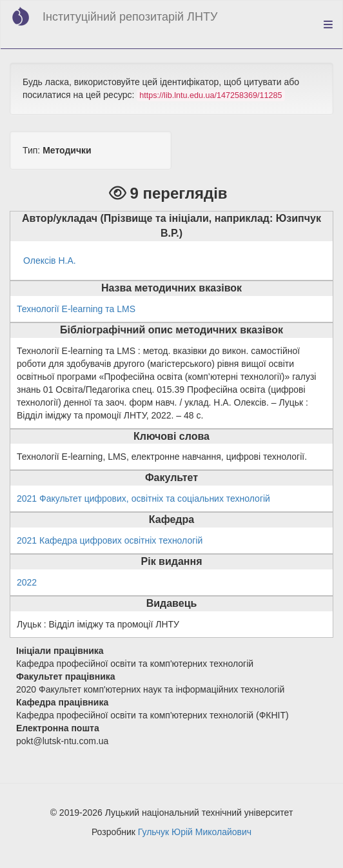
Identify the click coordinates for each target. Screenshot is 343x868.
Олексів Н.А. (50, 261)
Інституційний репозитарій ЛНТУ (130, 17)
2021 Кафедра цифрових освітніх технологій (110, 540)
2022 (27, 582)
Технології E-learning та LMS (76, 309)
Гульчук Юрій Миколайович (195, 832)
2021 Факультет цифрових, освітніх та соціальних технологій (143, 498)
